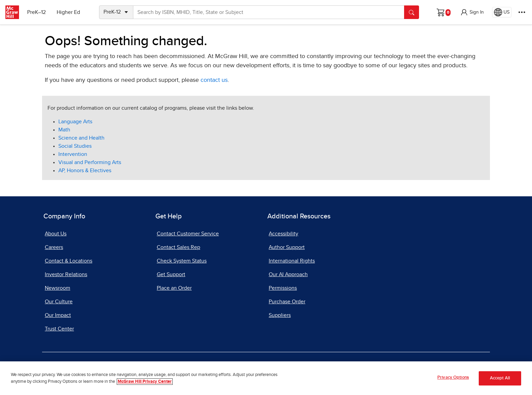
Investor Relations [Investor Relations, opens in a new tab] (66, 274)
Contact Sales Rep (178, 247)
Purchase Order (287, 302)
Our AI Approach (288, 274)
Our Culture (59, 302)
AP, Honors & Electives (85, 170)
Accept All (500, 378)
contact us (214, 80)
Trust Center (59, 329)
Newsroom (58, 288)
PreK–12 (36, 12)
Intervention (73, 154)
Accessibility (283, 234)
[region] (266, 378)
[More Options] (522, 12)
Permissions (283, 288)
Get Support (171, 274)
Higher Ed (68, 12)
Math (64, 130)
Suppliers (280, 315)
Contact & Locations (69, 261)
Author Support (287, 247)
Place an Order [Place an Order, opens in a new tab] (174, 288)
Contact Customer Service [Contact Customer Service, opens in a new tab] (188, 234)
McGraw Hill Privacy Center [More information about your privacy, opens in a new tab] (145, 382)
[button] (472, 12)
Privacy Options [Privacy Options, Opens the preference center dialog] (453, 378)
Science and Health (81, 138)
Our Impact (58, 315)
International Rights (292, 261)
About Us (56, 234)
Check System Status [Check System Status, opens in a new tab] (182, 261)
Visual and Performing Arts (90, 162)
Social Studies (75, 146)
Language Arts (75, 122)
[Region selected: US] (502, 12)
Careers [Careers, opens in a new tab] (54, 247)
